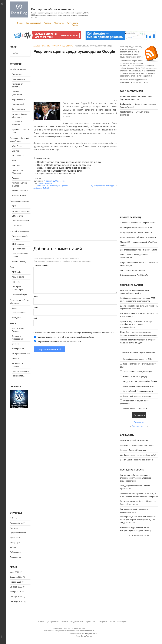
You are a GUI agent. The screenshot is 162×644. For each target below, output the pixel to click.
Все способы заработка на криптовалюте (139, 250)
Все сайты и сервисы (19, 231)
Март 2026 (14, 572)
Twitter (145, 82)
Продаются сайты (18, 533)
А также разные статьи (139, 535)
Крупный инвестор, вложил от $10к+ (138, 359)
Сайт (36, 318)
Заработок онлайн (18, 69)
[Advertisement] (75, 77)
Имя (36, 296)
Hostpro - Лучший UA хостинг (133, 450)
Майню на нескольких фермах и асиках (139, 386)
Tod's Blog (19, 9)
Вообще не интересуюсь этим (135, 409)
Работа (75, 25)
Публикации (15, 552)
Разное (13, 323)
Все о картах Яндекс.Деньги (133, 270)
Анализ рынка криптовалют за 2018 (136, 228)
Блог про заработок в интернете (53, 9)
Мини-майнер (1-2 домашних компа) (138, 391)
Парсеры (16, 282)
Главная (37, 46)
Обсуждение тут (139, 426)
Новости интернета (21, 371)
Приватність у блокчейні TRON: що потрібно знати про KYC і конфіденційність (136, 324)
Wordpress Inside (128, 455)
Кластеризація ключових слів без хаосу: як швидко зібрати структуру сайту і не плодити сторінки (138, 520)
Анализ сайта (18, 277)
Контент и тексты (20, 196)
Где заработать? (34, 23)
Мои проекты (18, 349)
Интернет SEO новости (62, 46)
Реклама (47, 23)
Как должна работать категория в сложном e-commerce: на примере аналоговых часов (135, 478)
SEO (14, 206)
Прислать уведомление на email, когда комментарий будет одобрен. (64, 337)
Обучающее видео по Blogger (102, 186)
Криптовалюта (18, 79)
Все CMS (16, 165)
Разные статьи (19, 376)
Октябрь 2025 (16, 597)
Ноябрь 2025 (16, 592)
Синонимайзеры (19, 294)
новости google (45, 183)
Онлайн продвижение (19, 201)
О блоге (20, 23)
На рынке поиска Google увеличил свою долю (59, 171)
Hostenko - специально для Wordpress (137, 445)
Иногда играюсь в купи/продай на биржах (140, 381)
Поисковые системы (21, 221)
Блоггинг (16, 308)
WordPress (17, 146)
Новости (46, 46)
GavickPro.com (86, 636)
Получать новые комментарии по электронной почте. (57, 341)
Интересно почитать (21, 354)
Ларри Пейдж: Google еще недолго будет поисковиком (64, 168)
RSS (133, 82)
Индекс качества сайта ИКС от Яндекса (138, 237)
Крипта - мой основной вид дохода (137, 396)
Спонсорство (16, 557)
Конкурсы (16, 318)
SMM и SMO (17, 216)
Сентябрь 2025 (16, 601)
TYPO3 (15, 161)
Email (37, 307)
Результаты (139, 422)
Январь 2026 (15, 582)
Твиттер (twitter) (19, 261)
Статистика (17, 226)
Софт (12, 267)
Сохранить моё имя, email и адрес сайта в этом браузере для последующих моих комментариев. (74, 333)
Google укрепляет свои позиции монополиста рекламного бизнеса (69, 162)
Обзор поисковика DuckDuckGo (134, 275)
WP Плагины (18, 156)
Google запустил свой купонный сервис (56, 174)
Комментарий (41, 265)
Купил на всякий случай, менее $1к (137, 372)
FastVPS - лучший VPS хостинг (134, 440)
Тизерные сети (19, 109)
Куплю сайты (73, 23)
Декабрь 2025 (16, 587)
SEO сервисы (18, 244)
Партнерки (17, 74)
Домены (16, 178)
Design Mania (126, 460)
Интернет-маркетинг (21, 211)
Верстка (16, 151)
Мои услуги (59, 23)
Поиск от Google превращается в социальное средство (64, 165)
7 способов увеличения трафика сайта (138, 223)
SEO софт (16, 272)
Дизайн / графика (20, 191)
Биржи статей (18, 104)
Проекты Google (19, 249)
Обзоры (15, 344)
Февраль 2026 (16, 577)
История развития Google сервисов (136, 232)
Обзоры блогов (19, 313)
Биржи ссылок (18, 99)
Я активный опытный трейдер (135, 377)
